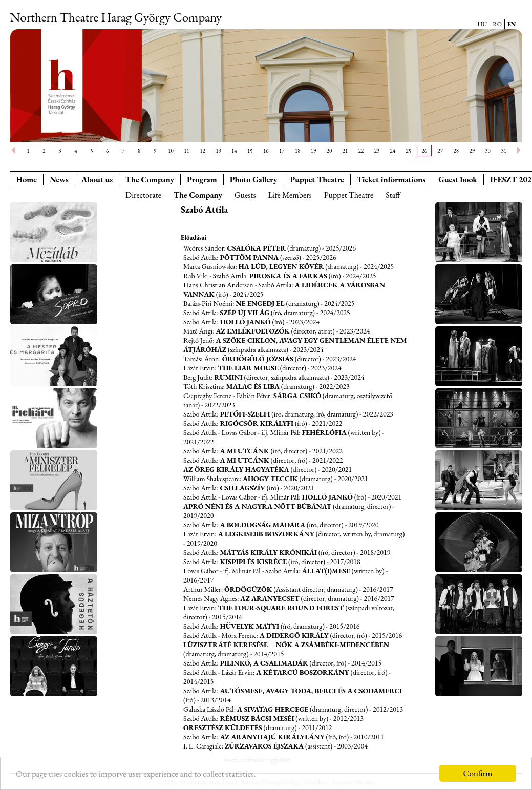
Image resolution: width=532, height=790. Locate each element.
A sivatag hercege (273, 709)
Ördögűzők (248, 589)
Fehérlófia (324, 432)
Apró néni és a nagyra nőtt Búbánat (257, 506)
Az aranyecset (270, 598)
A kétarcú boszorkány (303, 672)
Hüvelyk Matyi (249, 626)
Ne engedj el (260, 303)
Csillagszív (242, 488)
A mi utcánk (244, 451)
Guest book (458, 180)
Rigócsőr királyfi (257, 423)
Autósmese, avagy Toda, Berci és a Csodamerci (311, 691)
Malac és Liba (253, 386)
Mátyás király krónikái (268, 552)
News (59, 180)
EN (512, 24)
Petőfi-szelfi (245, 414)
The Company (150, 180)
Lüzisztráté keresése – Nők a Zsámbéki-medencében (286, 645)
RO (497, 24)
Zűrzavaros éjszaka (264, 746)
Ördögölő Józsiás (258, 359)
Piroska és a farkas (288, 276)
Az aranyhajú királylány (272, 737)
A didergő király (294, 635)
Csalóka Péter (257, 248)
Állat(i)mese (326, 571)
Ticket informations (391, 180)
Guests (245, 195)
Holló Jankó (245, 322)
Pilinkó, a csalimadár (264, 663)
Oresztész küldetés (223, 727)
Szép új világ (244, 313)
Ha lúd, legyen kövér (281, 266)
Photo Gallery (254, 180)
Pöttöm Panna (249, 257)
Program (202, 180)
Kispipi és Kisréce (253, 562)
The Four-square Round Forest (282, 608)
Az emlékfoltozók (252, 331)
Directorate (143, 195)
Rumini (229, 377)
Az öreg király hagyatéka (236, 469)
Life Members (290, 195)
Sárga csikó (297, 396)
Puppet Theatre (349, 195)
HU (483, 24)
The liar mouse (248, 368)
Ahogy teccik (270, 479)
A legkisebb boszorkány (266, 534)
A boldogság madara (262, 525)
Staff (393, 195)
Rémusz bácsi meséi (257, 718)
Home (27, 180)
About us (97, 180)
